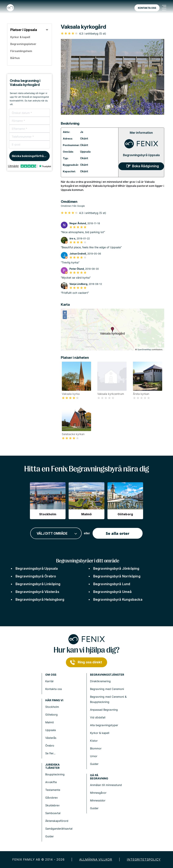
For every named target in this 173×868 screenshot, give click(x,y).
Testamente (53, 790)
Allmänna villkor (96, 859)
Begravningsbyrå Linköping (38, 584)
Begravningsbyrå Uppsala (141, 155)
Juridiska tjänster (52, 766)
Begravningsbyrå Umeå (113, 592)
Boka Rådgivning (145, 166)
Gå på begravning (99, 777)
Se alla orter (118, 533)
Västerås (51, 738)
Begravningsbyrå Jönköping (116, 569)
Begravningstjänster (107, 675)
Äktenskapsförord (57, 821)
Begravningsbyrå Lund (112, 584)
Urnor (94, 756)
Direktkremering (100, 681)
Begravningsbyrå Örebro (36, 576)
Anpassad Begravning (104, 710)
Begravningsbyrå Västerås (37, 592)
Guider (94, 764)
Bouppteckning (55, 774)
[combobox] (56, 533)
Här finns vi (54, 700)
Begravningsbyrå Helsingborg (40, 599)
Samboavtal (53, 813)
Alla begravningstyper (104, 725)
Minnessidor (98, 800)
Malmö (50, 722)
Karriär (50, 681)
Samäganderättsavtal (59, 829)
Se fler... (50, 753)
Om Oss (51, 675)
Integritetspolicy (144, 859)
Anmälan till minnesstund (106, 785)
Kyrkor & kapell (100, 733)
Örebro (50, 746)
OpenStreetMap (144, 350)
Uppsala (85, 152)
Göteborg (51, 715)
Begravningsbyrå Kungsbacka (118, 599)
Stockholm (52, 707)
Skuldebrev (52, 805)
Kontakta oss (147, 8)
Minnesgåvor (98, 793)
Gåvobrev (52, 798)
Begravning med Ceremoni (107, 689)
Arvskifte (51, 782)
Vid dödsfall (98, 717)
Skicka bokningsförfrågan (30, 156)
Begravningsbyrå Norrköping (117, 576)
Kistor (94, 741)
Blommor (96, 748)
